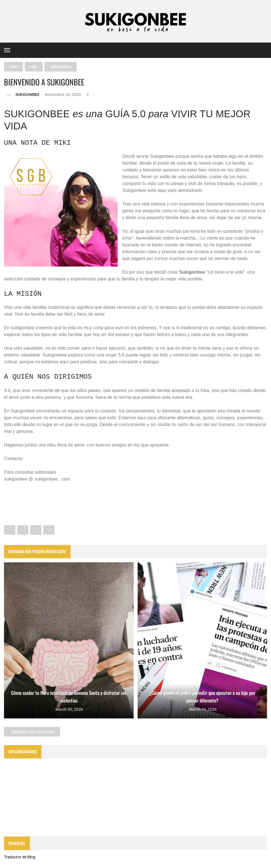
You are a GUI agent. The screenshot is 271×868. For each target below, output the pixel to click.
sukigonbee (61, 67)
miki (14, 67)
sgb (34, 67)
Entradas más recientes (33, 732)
